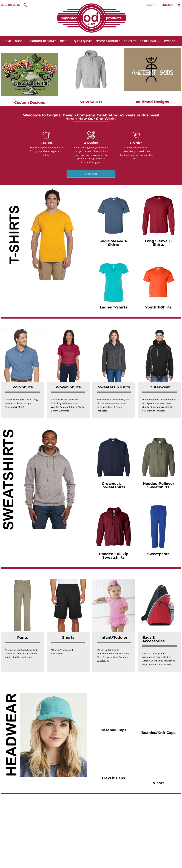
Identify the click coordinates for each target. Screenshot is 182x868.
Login (151, 5)
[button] (25, 5)
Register (166, 5)
